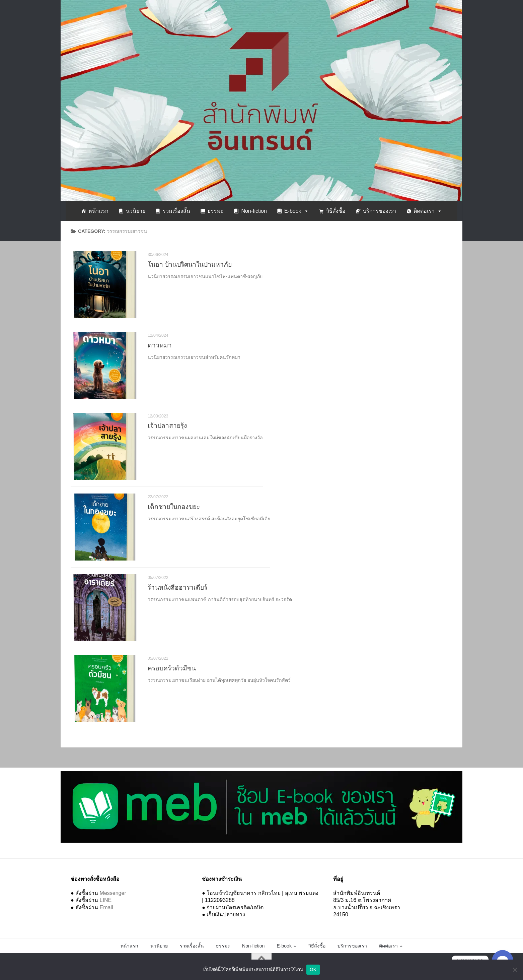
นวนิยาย (136, 211)
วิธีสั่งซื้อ (336, 211)
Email (106, 907)
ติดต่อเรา (428, 211)
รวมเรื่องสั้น (176, 211)
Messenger (113, 893)
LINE (106, 900)
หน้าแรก (98, 211)
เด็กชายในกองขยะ (174, 507)
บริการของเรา (380, 211)
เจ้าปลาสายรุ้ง (167, 426)
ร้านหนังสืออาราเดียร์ (177, 587)
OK (313, 969)
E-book (296, 211)
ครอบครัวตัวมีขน (172, 668)
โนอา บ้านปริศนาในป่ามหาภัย (190, 264)
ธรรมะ (216, 211)
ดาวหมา (160, 345)
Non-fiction (254, 211)
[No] (515, 970)
